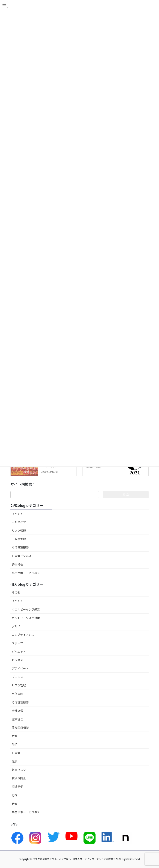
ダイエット (19, 652)
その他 (16, 592)
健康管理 (17, 719)
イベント (17, 514)
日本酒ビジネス (22, 556)
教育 (15, 736)
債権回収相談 (20, 728)
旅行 (15, 744)
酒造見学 (17, 787)
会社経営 (17, 711)
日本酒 (16, 753)
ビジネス (17, 660)
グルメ (16, 626)
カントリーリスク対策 (26, 618)
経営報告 (17, 564)
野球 (15, 795)
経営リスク (19, 770)
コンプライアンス (23, 635)
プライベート (20, 668)
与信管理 (20, 539)
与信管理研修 (20, 547)
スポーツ (17, 643)
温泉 (15, 761)
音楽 (15, 804)
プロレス (17, 677)
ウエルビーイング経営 (26, 609)
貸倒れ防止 (19, 778)
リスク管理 (19, 531)
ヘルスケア (19, 522)
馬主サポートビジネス (26, 573)
